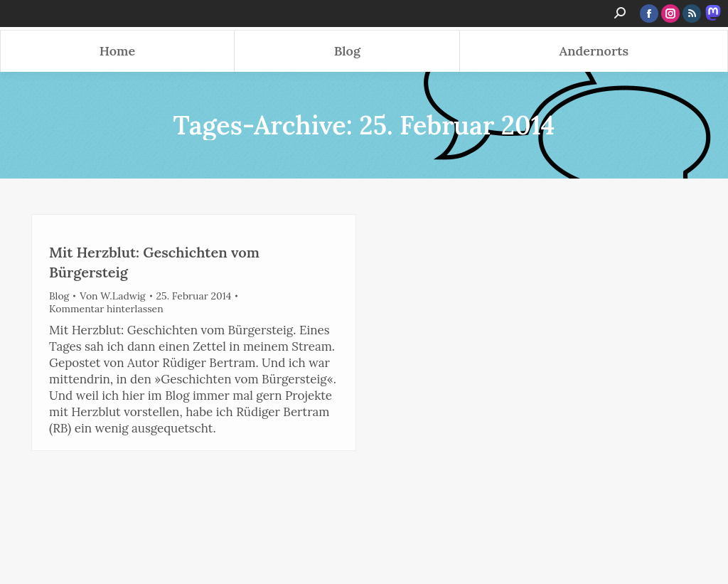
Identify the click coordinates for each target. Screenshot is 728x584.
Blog (59, 296)
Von (112, 296)
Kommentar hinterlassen (106, 309)
